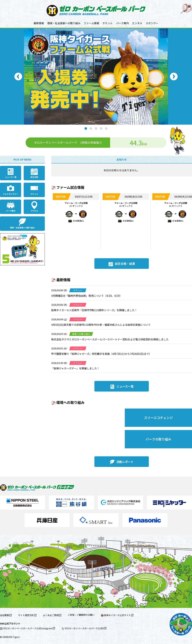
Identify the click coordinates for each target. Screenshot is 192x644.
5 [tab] (106, 128)
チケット (108, 23)
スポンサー (152, 23)
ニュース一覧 (11, 177)
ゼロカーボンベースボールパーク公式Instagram (26, 628)
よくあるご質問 (51, 615)
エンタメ (137, 23)
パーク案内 (122, 23)
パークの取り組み (158, 439)
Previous (18, 77)
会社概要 (4, 615)
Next (174, 77)
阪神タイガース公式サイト (116, 615)
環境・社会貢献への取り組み (64, 23)
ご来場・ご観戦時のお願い (81, 615)
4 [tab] (101, 128)
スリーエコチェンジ (158, 418)
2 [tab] (91, 128)
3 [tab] (96, 128)
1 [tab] (86, 128)
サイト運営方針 (26, 615)
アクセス (34, 211)
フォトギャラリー (11, 194)
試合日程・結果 (125, 264)
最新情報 (39, 23)
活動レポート (125, 462)
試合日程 (34, 177)
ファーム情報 (91, 23)
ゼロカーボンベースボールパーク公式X (83, 628)
